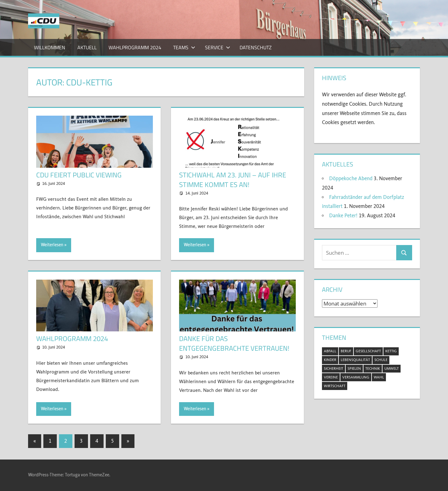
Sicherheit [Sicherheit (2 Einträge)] (334, 368)
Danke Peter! (343, 216)
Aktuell (87, 47)
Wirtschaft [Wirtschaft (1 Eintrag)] (335, 386)
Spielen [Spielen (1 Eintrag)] (354, 368)
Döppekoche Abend (351, 178)
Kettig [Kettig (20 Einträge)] (391, 351)
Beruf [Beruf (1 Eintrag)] (346, 351)
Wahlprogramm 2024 (135, 47)
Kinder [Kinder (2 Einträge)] (330, 360)
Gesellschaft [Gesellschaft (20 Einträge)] (368, 351)
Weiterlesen (52, 245)
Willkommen (50, 47)
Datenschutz (256, 47)
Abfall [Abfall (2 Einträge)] (330, 351)
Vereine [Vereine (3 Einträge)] (331, 377)
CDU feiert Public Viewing (79, 175)
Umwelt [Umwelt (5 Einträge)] (392, 368)
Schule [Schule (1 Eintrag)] (381, 360)
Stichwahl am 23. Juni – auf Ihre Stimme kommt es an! (233, 180)
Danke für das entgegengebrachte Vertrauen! (234, 343)
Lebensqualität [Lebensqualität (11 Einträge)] (355, 360)
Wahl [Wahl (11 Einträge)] (379, 377)
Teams (184, 47)
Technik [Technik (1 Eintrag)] (373, 368)
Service (218, 47)
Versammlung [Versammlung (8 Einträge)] (356, 377)
